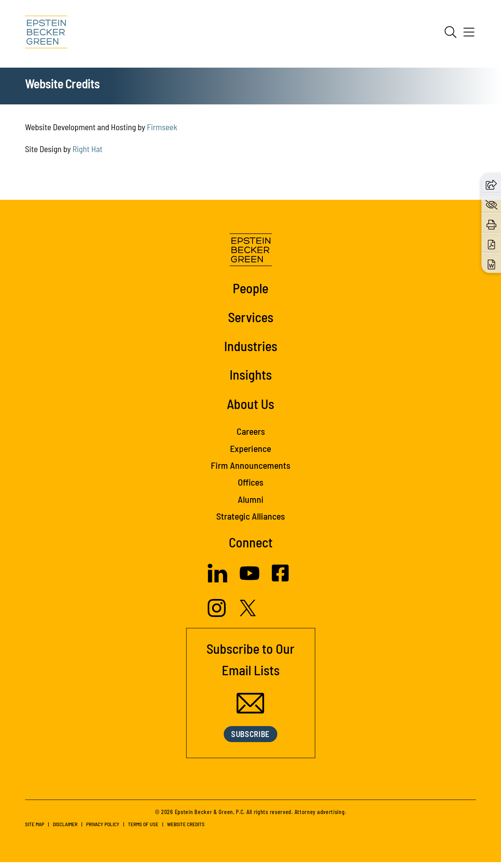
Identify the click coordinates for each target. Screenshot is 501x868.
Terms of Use (143, 830)
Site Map (35, 830)
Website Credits (186, 830)
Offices (250, 488)
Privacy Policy (103, 830)
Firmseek (162, 133)
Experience (250, 454)
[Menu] (469, 35)
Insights (251, 380)
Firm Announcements (250, 471)
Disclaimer (65, 830)
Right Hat (87, 154)
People (250, 294)
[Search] (451, 32)
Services (251, 323)
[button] (491, 183)
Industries (251, 351)
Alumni (251, 505)
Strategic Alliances (250, 522)
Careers (251, 437)
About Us (250, 409)
